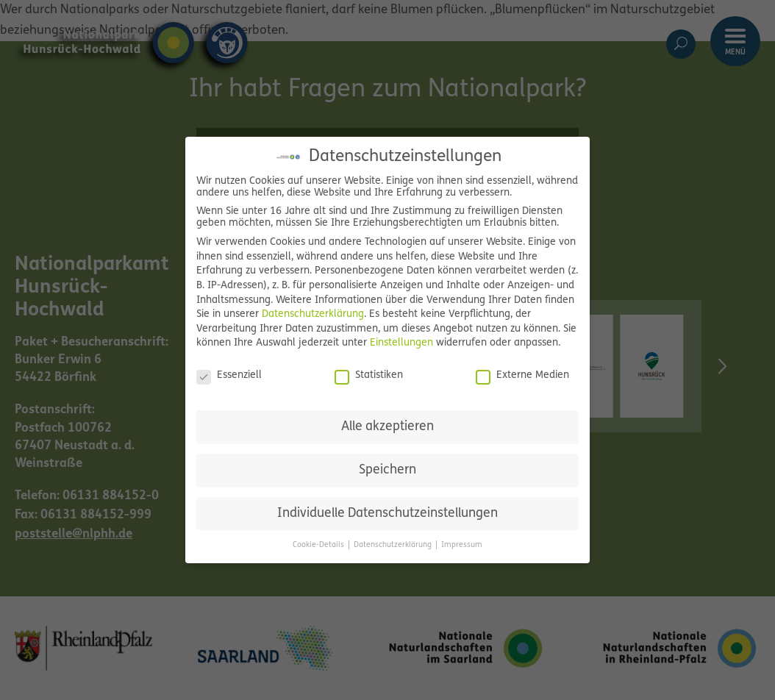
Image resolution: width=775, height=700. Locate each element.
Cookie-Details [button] (319, 545)
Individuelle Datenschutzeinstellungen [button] (387, 514)
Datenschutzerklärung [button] (394, 545)
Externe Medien (522, 376)
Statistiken (369, 376)
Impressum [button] (462, 545)
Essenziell (229, 376)
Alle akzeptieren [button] (387, 427)
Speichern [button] (387, 470)
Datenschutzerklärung (313, 314)
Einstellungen (401, 343)
